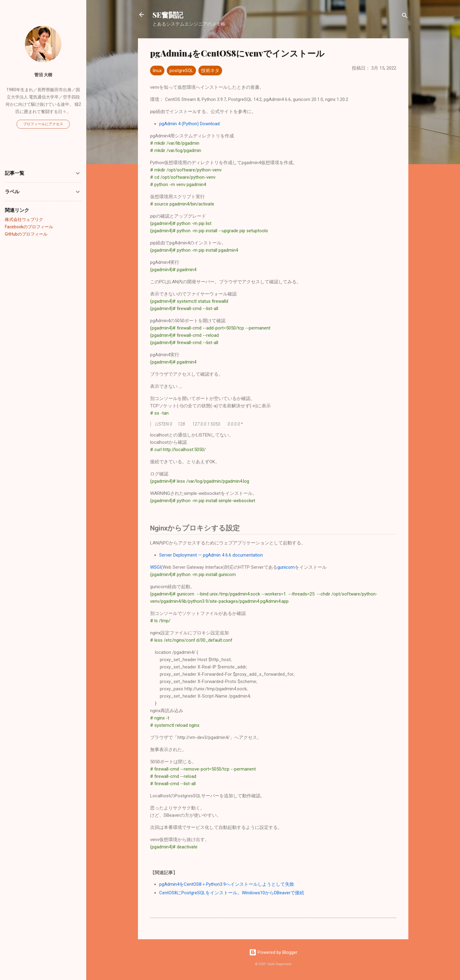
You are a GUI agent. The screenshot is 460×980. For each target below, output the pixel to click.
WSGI (156, 567)
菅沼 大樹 (43, 75)
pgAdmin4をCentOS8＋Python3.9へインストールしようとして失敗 (227, 884)
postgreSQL (181, 71)
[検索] (405, 17)
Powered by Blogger (273, 952)
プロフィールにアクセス (43, 124)
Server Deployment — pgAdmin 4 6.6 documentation (211, 555)
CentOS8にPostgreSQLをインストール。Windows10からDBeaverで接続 (232, 893)
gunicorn (286, 567)
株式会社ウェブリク (24, 219)
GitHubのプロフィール (26, 234)
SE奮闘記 (168, 15)
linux (157, 71)
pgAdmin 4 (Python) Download (189, 124)
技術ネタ (210, 71)
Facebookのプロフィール (29, 227)
